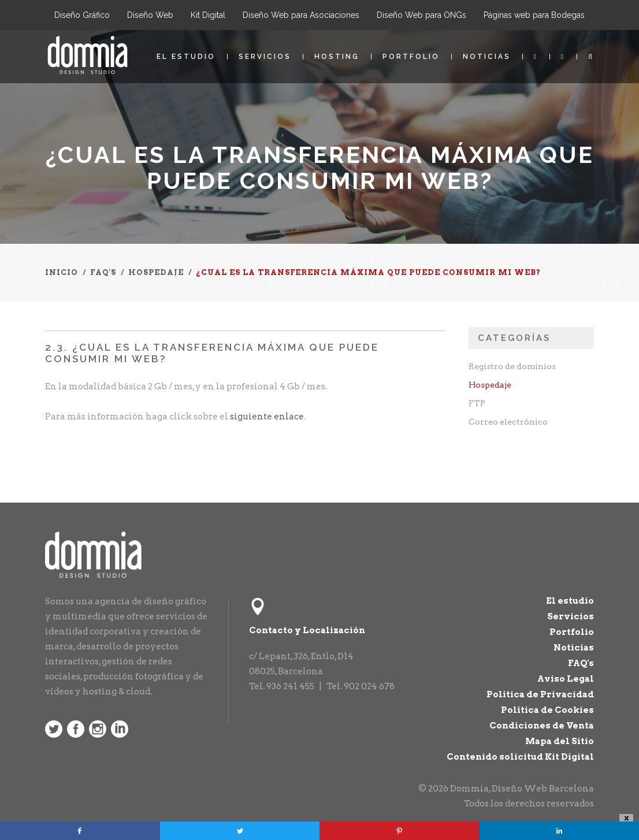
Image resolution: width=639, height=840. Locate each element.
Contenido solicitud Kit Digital (520, 757)
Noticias (487, 57)
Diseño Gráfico (82, 15)
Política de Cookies (547, 710)
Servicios (265, 57)
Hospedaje (490, 385)
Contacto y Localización (307, 630)
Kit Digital (208, 15)
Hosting (337, 57)
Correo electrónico (508, 422)
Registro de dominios (512, 366)
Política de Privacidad (540, 694)
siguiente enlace (267, 417)
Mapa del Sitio (560, 741)
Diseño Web (150, 15)
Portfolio (411, 57)
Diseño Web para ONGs (421, 15)
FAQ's (581, 663)
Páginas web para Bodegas (534, 15)
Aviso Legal (566, 679)
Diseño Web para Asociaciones (301, 15)
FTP (477, 403)
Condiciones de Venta (542, 726)
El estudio (186, 57)
